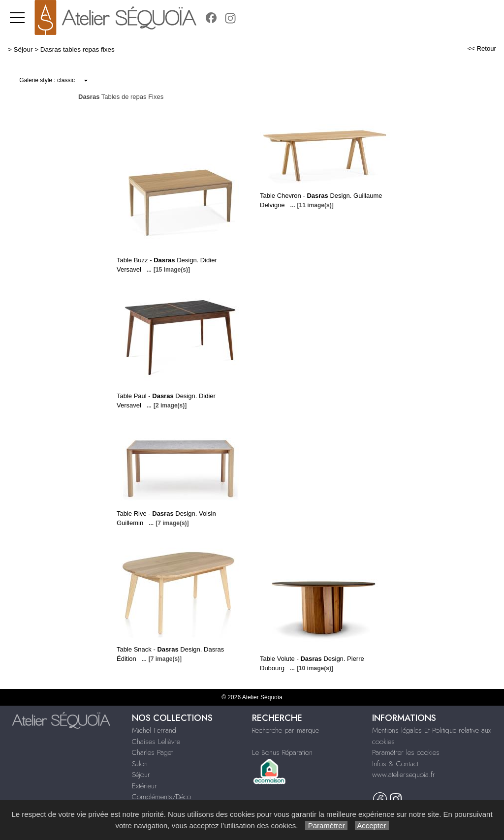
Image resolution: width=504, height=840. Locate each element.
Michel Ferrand (154, 730)
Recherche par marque (285, 730)
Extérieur (144, 786)
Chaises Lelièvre (156, 742)
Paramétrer (326, 825)
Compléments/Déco (161, 797)
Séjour (23, 49)
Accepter (372, 825)
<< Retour (482, 48)
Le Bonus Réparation (282, 752)
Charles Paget (152, 752)
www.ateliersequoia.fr (404, 775)
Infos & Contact (395, 764)
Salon (140, 764)
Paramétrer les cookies (406, 752)
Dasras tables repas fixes (78, 49)
